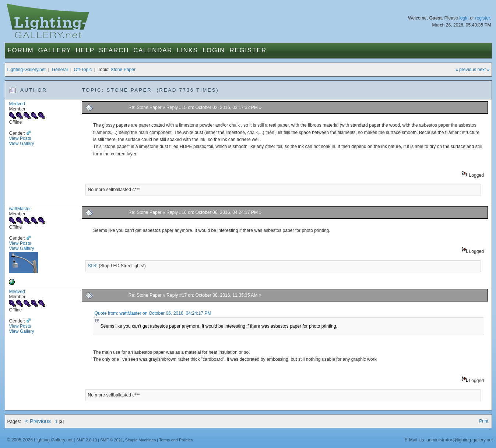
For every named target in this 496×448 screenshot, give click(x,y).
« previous (466, 70)
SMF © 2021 (112, 440)
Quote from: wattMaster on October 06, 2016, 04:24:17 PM (153, 313)
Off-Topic (83, 70)
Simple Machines (140, 440)
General (60, 70)
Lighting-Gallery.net (26, 70)
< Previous (38, 421)
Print (484, 421)
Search (114, 50)
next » (483, 70)
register (482, 18)
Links (187, 50)
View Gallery (21, 144)
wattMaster (20, 209)
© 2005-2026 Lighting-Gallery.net (39, 440)
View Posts (20, 138)
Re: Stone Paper (145, 107)
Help (85, 50)
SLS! (92, 266)
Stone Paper (123, 70)
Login (214, 50)
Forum (20, 50)
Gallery (54, 50)
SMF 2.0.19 (87, 440)
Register (248, 50)
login (464, 18)
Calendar (153, 50)
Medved (17, 104)
